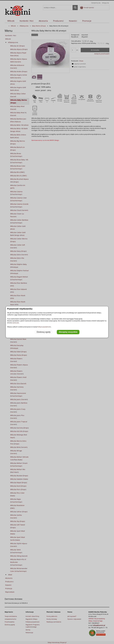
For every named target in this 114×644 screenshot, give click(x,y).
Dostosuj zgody (44, 332)
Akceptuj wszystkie (68, 332)
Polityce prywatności (44, 327)
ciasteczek (15, 323)
